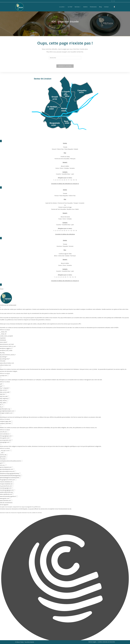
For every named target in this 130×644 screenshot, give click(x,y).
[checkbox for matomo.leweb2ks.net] (13, 482)
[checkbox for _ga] (3, 384)
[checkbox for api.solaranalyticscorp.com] (15, 471)
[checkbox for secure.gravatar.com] (12, 440)
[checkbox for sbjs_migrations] (9, 398)
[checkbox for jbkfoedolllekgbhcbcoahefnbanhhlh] (20, 478)
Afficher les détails (5, 330)
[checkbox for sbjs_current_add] (10, 392)
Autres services (4, 446)
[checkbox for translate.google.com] (12, 488)
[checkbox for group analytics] (1, 378)
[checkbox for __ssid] (4, 453)
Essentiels (3, 328)
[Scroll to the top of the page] (127, 641)
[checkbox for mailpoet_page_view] (12, 421)
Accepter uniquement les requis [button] (16, 507)
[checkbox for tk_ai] (3, 407)
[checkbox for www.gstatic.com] (10, 498)
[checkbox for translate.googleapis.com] (15, 490)
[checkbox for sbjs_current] (8, 390)
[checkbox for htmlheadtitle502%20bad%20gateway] (21, 475)
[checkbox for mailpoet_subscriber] (12, 423)
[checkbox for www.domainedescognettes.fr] (17, 496)
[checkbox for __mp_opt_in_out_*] (11, 451)
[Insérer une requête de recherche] (65, 58)
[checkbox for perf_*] (4, 463)
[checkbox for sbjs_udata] (7, 403)
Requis (2, 369)
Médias (2, 428)
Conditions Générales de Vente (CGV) (106, 642)
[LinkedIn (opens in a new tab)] (114, 1)
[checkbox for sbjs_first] (6, 394)
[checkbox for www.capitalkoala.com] (13, 494)
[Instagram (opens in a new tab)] (113, 1)
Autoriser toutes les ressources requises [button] (11, 513)
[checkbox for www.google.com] (10, 442)
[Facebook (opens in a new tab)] (112, 1)
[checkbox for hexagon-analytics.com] (13, 413)
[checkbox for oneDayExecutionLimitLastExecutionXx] (22, 461)
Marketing (3, 417)
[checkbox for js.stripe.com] (8, 375)
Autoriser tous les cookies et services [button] (32, 513)
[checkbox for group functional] (1, 367)
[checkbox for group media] (1, 426)
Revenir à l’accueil (65, 66)
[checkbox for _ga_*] (4, 386)
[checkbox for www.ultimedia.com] (12, 501)
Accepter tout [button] (4, 507)
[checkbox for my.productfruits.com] (13, 486)
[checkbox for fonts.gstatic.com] (10, 438)
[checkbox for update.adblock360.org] (13, 492)
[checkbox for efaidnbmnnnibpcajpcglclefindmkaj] (20, 473)
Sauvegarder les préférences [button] (33, 507)
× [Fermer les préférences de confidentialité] (0, 307)
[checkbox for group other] (1, 444)
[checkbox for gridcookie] (7, 457)
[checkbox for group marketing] (1, 415)
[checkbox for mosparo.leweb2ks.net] (13, 484)
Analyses (2, 380)
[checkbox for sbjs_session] (8, 401)
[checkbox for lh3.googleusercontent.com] (16, 480)
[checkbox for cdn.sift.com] (8, 432)
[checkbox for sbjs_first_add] (8, 396)
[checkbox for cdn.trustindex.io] (10, 434)
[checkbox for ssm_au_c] (6, 465)
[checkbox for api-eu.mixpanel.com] (12, 467)
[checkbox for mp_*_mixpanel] (9, 388)
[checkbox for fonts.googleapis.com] (12, 436)
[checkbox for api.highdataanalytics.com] (15, 411)
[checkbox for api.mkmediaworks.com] (14, 469)
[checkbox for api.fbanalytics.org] (11, 409)
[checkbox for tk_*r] (4, 405)
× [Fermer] (1, 141)
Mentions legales (92, 642)
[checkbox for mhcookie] (6, 459)
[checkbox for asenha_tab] (7, 455)
